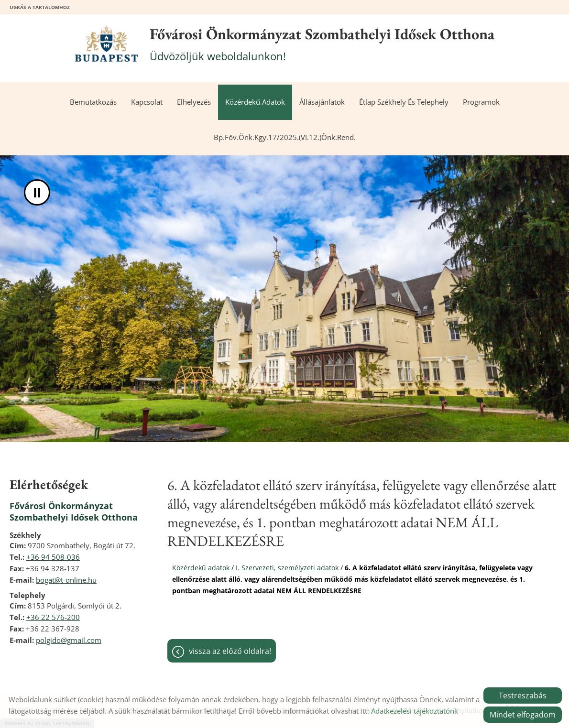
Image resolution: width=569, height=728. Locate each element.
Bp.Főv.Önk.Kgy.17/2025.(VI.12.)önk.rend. (285, 137)
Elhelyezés (194, 102)
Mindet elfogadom (523, 715)
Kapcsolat (147, 102)
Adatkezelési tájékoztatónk (415, 711)
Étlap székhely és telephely (404, 102)
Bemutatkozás (93, 102)
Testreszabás (523, 695)
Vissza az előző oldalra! (230, 651)
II (37, 192)
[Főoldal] (106, 43)
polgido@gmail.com (69, 640)
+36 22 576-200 (53, 617)
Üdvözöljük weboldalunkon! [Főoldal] (322, 43)
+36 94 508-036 (53, 557)
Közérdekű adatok (255, 102)
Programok (481, 102)
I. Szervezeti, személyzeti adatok (287, 568)
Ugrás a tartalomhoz (40, 7)
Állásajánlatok (322, 102)
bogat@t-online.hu (66, 580)
